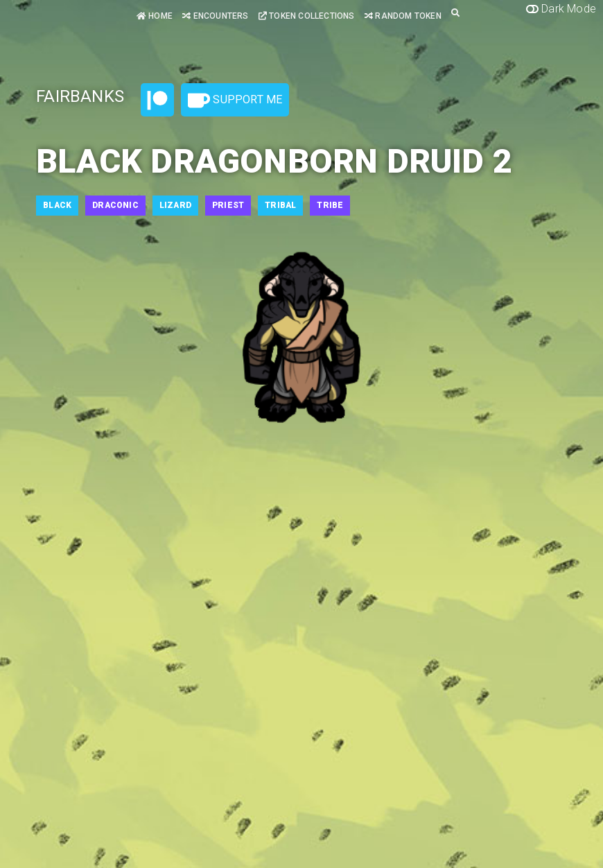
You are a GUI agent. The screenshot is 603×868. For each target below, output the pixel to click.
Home (155, 16)
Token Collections (307, 16)
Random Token (403, 16)
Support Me (235, 101)
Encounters (215, 16)
